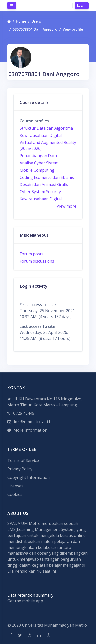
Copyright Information (29, 477)
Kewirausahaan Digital (41, 135)
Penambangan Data (38, 156)
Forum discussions (37, 261)
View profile (73, 29)
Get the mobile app (25, 601)
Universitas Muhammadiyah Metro (54, 625)
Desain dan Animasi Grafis (44, 184)
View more (67, 206)
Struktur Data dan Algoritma (46, 128)
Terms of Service (23, 460)
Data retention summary (30, 595)
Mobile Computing (37, 170)
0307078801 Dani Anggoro (35, 29)
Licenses (15, 486)
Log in (82, 6)
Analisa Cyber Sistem (39, 163)
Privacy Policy (20, 469)
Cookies (15, 494)
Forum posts (31, 254)
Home (21, 21)
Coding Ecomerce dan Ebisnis (47, 177)
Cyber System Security (40, 192)
